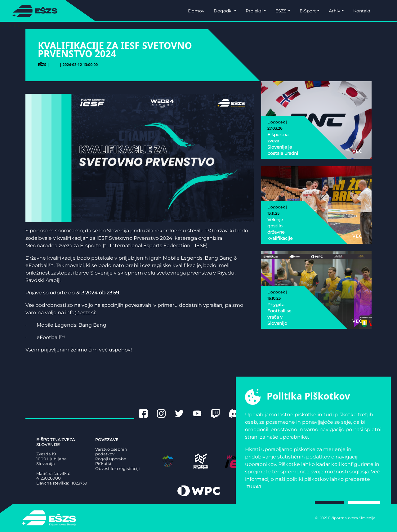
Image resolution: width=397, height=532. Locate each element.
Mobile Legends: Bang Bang (71, 325)
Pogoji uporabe (111, 459)
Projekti (254, 11)
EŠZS (281, 11)
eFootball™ (51, 337)
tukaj (254, 487)
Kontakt (362, 11)
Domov (196, 11)
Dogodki (223, 11)
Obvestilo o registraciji (118, 469)
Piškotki (103, 464)
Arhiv (335, 11)
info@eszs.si (80, 313)
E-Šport (308, 11)
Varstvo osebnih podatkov (111, 452)
